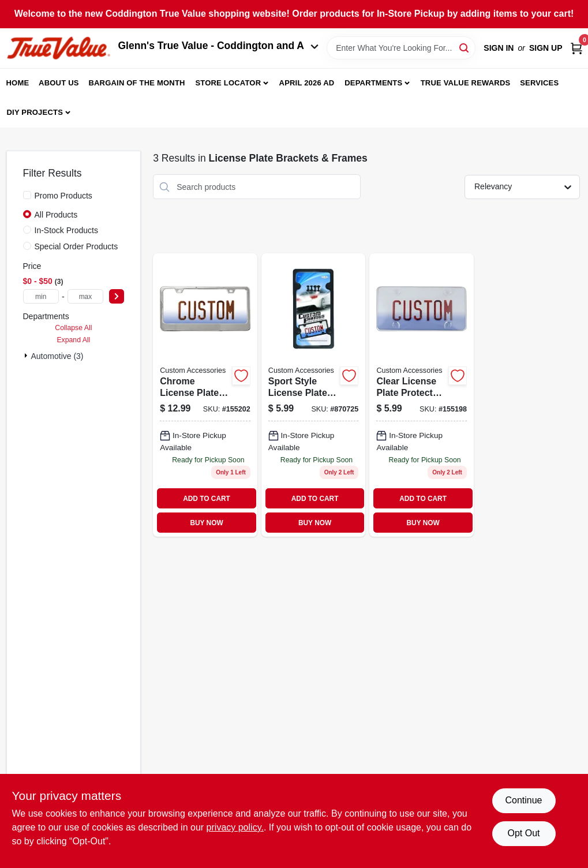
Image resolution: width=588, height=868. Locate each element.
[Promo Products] (27, 195)
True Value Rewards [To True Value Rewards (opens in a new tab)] (466, 83)
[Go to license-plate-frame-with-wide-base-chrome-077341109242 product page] (205, 395)
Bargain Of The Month (136, 83)
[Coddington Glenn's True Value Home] (58, 48)
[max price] (86, 296)
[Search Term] (401, 48)
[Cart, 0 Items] (576, 48)
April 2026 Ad (307, 83)
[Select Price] (117, 296)
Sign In (499, 48)
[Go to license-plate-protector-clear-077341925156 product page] (422, 395)
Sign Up (546, 48)
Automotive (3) (57, 356)
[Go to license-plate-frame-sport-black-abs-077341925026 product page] (314, 395)
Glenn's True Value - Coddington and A (219, 46)
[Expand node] (27, 356)
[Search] (465, 47)
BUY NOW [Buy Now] (206, 523)
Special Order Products (76, 246)
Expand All (73, 340)
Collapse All (73, 328)
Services (539, 83)
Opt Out (523, 833)
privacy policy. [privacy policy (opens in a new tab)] (235, 827)
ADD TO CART (207, 499)
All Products (56, 215)
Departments (373, 83)
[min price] (41, 296)
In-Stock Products (67, 230)
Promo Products (63, 196)
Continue (523, 800)
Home (18, 83)
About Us (59, 83)
